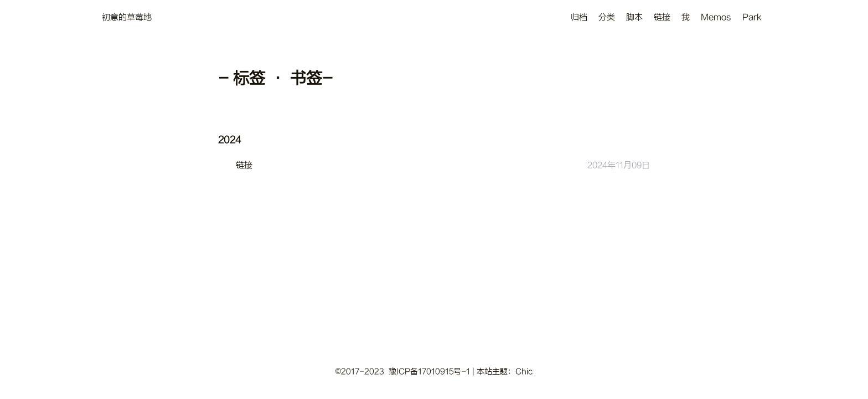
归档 (579, 17)
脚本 (634, 17)
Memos (716, 17)
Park (752, 17)
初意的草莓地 (127, 17)
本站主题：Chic (505, 372)
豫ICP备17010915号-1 (429, 372)
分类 (607, 17)
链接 (662, 17)
